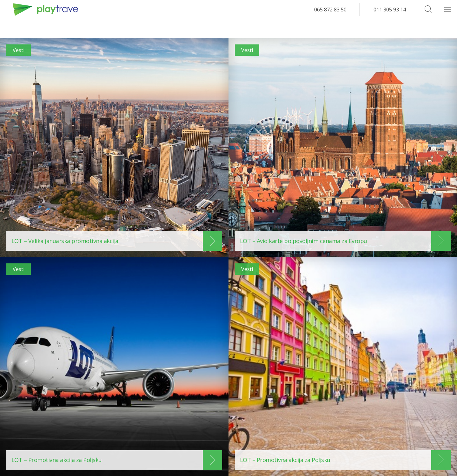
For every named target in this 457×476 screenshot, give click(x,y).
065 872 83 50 (330, 10)
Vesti (19, 50)
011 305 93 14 (390, 10)
